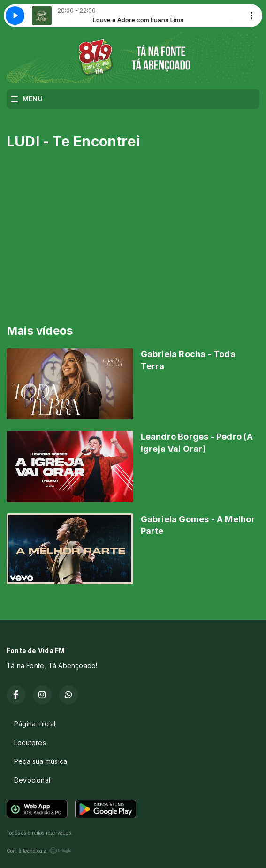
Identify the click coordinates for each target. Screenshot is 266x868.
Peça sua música (41, 761)
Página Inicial (35, 724)
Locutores (30, 742)
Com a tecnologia (39, 851)
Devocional (32, 780)
